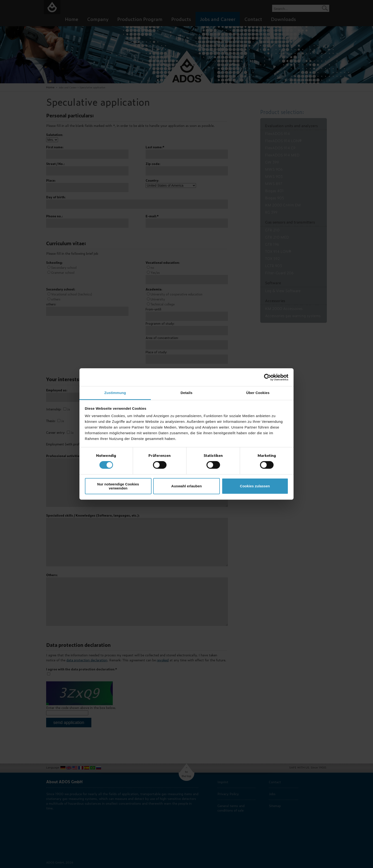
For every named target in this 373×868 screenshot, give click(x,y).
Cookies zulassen (255, 486)
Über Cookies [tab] (258, 393)
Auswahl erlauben (186, 486)
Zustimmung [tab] (115, 393)
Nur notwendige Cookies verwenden (118, 486)
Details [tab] (186, 393)
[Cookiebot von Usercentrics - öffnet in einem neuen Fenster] (267, 377)
